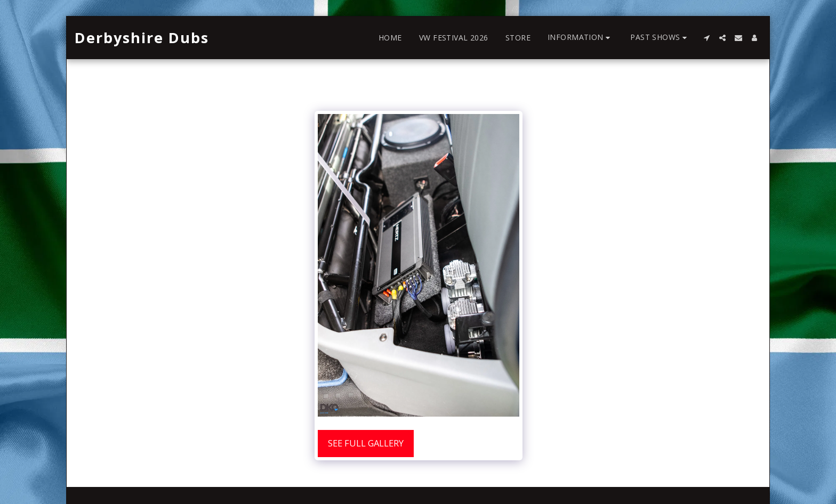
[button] (580, 38)
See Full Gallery (366, 443)
